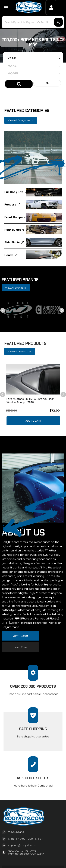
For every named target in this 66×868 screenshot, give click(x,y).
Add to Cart (33, 421)
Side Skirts (12, 242)
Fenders (10, 205)
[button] (33, 22)
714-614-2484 (16, 832)
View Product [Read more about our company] (20, 636)
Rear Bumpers (14, 230)
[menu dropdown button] (6, 8)
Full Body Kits (14, 192)
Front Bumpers (15, 217)
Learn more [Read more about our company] (20, 647)
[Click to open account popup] (51, 8)
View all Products (20, 351)
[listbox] (33, 58)
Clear (47, 83)
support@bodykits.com (23, 845)
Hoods (9, 255)
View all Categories (21, 120)
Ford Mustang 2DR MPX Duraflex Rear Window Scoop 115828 (30, 401)
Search (19, 84)
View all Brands (16, 288)
